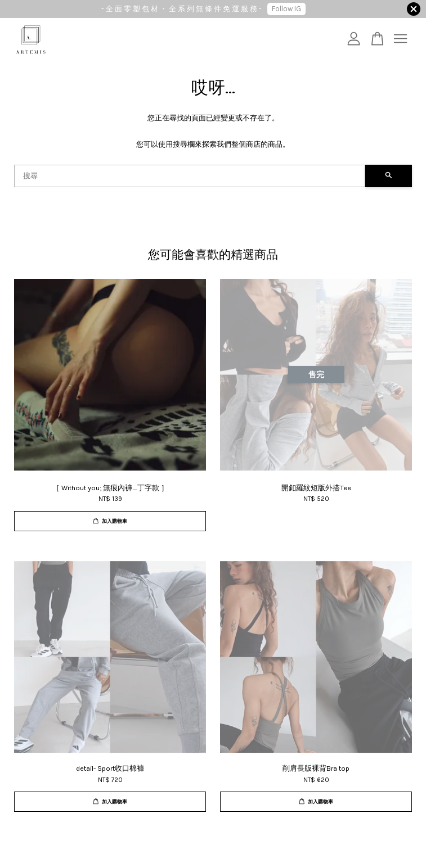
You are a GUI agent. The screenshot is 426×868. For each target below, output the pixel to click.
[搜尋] (190, 176)
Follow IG (286, 9)
